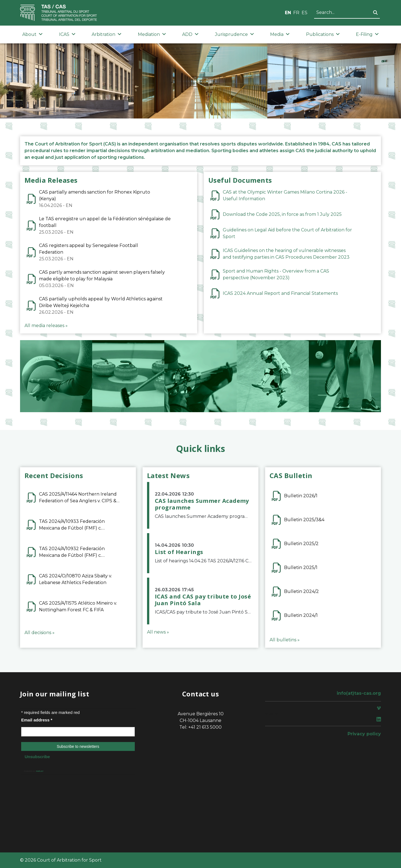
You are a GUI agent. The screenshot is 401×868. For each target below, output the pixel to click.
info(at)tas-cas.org (359, 693)
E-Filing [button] (367, 34)
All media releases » (46, 326)
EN (288, 13)
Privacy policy (364, 734)
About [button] (32, 34)
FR (296, 13)
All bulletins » (285, 640)
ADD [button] (190, 34)
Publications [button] (323, 34)
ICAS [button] (67, 34)
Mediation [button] (152, 34)
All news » (158, 632)
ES (305, 13)
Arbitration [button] (107, 34)
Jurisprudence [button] (234, 34)
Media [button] (280, 34)
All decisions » (40, 633)
